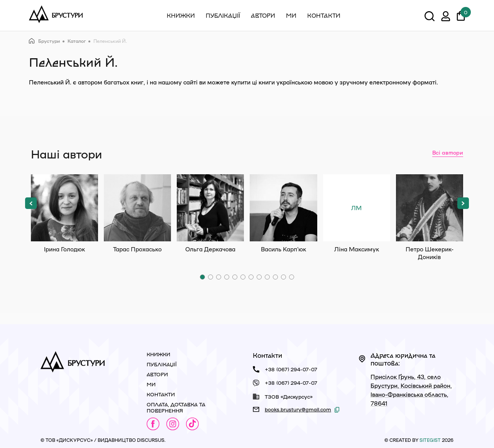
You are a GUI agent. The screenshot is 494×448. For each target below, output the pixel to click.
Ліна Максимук (357, 208)
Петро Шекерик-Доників (430, 208)
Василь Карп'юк (283, 208)
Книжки (181, 15)
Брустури (44, 41)
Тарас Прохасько (137, 208)
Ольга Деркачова (210, 208)
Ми (291, 15)
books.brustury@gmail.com (298, 409)
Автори (263, 15)
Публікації (223, 15)
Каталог (77, 41)
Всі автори (448, 152)
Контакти (324, 15)
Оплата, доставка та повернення (176, 407)
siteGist (430, 440)
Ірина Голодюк (64, 208)
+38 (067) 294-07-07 (291, 369)
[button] (31, 203)
